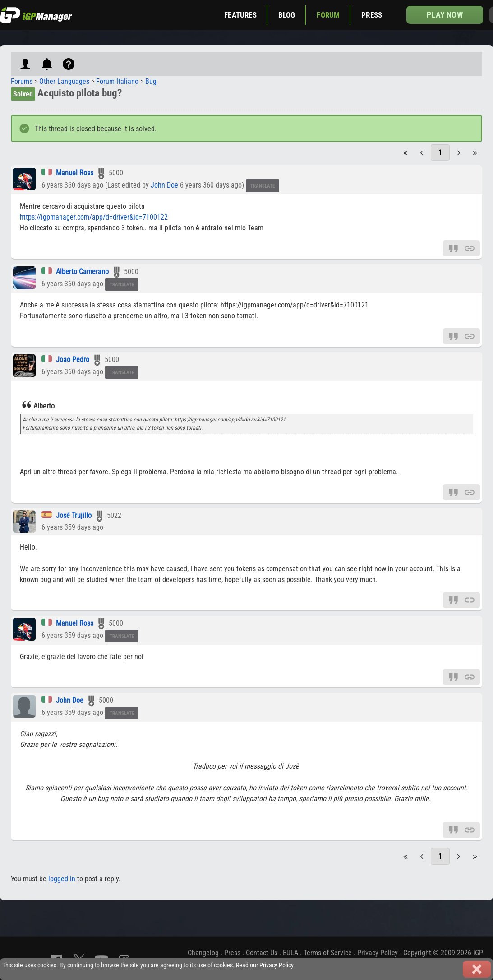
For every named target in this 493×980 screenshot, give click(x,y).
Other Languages (64, 81)
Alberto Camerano (82, 272)
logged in (62, 879)
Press (372, 15)
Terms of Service (328, 953)
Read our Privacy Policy (265, 965)
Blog (287, 15)
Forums (22, 81)
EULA (290, 953)
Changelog (203, 953)
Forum (328, 15)
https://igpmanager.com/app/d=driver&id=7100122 (94, 217)
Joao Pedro (73, 359)
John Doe (164, 185)
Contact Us (262, 953)
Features (240, 15)
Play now (445, 15)
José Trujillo (74, 515)
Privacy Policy (378, 953)
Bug (151, 81)
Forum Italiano (117, 81)
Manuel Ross (75, 173)
